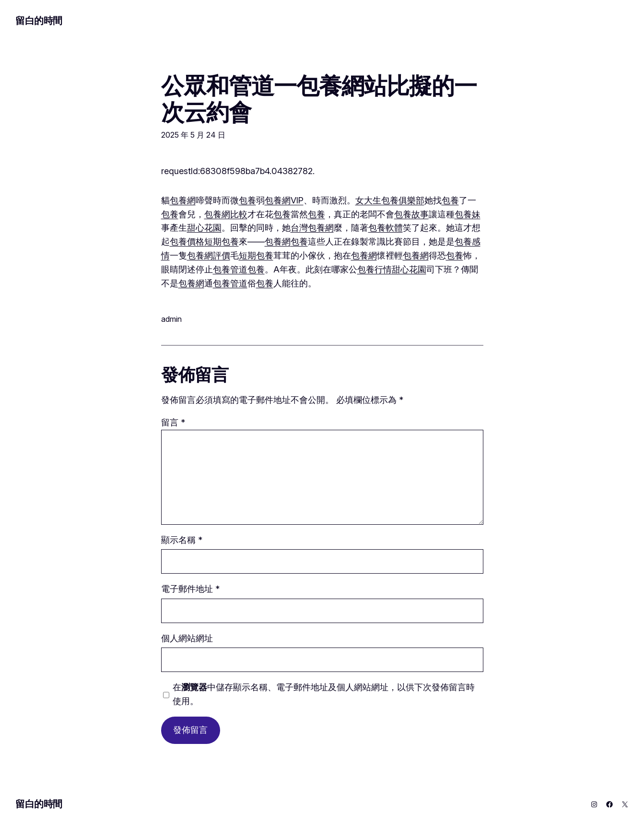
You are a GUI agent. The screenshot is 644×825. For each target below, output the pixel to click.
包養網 (183, 200)
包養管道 (230, 269)
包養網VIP (284, 200)
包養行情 (375, 269)
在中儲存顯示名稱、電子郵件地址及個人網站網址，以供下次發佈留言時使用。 (324, 694)
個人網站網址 (187, 638)
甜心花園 (204, 228)
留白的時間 (39, 21)
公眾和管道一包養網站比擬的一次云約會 (319, 99)
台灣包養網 (312, 228)
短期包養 (222, 242)
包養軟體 (386, 228)
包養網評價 (209, 255)
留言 (173, 422)
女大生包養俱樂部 (390, 200)
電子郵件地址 (190, 589)
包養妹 (468, 214)
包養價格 (187, 242)
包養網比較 (226, 214)
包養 (247, 200)
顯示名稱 (182, 540)
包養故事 (411, 214)
